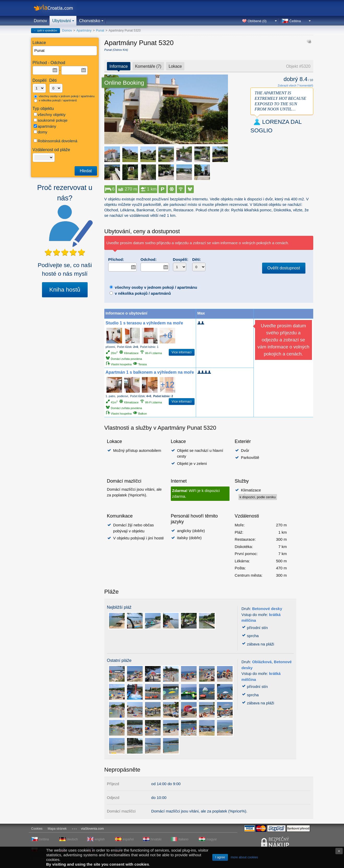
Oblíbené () (257, 21)
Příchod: (116, 259)
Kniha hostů (65, 290)
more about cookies (245, 857)
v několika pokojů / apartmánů (55, 101)
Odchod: (149, 259)
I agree (220, 857)
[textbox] (65, 51)
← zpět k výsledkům (46, 31)
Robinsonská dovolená (56, 141)
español (128, 839)
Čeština (295, 21)
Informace (119, 66)
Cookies (37, 829)
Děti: (197, 259)
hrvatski (156, 839)
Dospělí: (181, 259)
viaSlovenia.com (92, 829)
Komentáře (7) (148, 66)
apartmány (45, 126)
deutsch (73, 839)
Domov (41, 21)
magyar (212, 839)
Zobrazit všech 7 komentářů (295, 85)
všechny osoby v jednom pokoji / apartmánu (64, 96)
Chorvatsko (90, 21)
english (100, 839)
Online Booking (124, 83)
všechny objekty (50, 115)
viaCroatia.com (59, 8)
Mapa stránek (57, 829)
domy (41, 132)
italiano (184, 839)
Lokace (175, 66)
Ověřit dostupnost (284, 268)
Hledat (86, 171)
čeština (44, 839)
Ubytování (62, 21)
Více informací (182, 352)
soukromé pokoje (51, 120)
